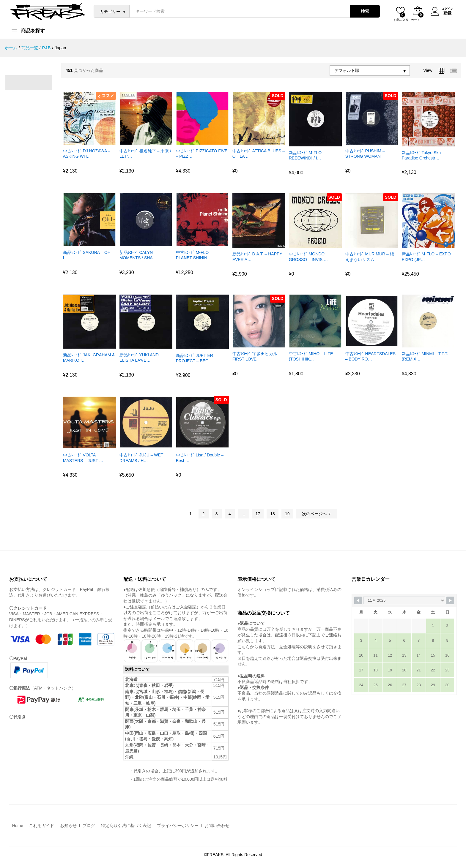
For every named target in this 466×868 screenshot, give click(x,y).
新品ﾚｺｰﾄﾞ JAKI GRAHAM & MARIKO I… (89, 358)
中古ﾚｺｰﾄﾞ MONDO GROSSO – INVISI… (308, 257)
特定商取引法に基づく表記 (126, 826)
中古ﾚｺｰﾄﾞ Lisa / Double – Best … (200, 458)
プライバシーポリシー (178, 826)
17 (258, 514)
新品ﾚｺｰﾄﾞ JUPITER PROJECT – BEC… (195, 358)
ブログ (89, 826)
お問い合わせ (217, 826)
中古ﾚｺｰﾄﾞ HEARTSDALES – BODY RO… (370, 356)
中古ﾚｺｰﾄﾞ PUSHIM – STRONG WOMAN (365, 154)
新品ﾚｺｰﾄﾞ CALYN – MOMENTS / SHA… (138, 255)
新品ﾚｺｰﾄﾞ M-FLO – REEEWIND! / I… (307, 155)
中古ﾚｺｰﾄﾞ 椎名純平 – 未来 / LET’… (145, 154)
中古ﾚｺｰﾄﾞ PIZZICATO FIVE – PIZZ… (202, 154)
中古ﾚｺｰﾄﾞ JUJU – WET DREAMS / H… (141, 458)
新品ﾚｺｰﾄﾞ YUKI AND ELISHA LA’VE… (139, 358)
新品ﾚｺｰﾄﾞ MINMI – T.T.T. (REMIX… (425, 356)
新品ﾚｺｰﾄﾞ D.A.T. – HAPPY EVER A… (257, 257)
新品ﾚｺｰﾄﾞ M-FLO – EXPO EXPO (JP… (426, 257)
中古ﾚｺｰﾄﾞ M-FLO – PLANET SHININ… (194, 255)
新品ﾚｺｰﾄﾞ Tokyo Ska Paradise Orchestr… (421, 155)
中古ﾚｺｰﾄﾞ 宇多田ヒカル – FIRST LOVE (257, 356)
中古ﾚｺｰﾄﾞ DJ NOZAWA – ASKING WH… (87, 154)
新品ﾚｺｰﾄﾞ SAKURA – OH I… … (87, 255)
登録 (445, 13)
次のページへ (317, 514)
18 (273, 514)
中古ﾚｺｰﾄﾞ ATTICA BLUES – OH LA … (259, 154)
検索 (363, 11)
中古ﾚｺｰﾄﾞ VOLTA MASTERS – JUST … (83, 458)
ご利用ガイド (42, 826)
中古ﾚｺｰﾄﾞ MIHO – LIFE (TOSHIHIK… (311, 356)
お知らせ (68, 826)
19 (287, 514)
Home (18, 826)
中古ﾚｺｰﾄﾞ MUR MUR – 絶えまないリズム (370, 257)
